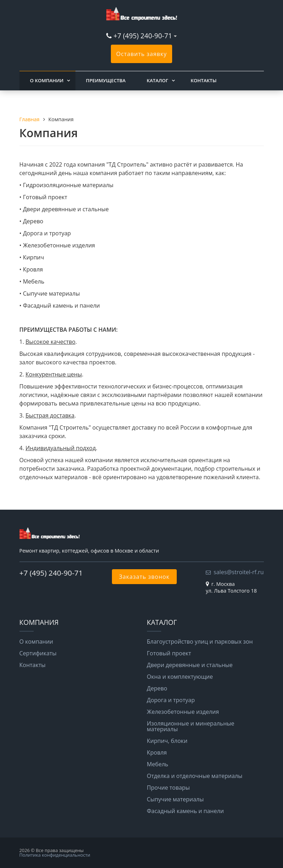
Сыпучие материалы (176, 799)
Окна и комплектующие (180, 677)
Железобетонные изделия (183, 712)
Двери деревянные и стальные (190, 665)
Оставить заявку (141, 54)
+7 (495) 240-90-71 (143, 36)
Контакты (203, 80)
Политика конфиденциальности (55, 855)
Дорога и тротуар (171, 700)
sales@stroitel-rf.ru (239, 572)
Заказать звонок (144, 577)
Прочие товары (168, 788)
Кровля (157, 752)
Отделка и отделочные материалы (195, 776)
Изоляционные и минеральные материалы (191, 726)
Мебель (158, 764)
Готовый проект (169, 653)
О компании (47, 80)
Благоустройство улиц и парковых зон (200, 642)
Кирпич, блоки (167, 741)
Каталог (157, 80)
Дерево (157, 688)
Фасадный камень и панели (185, 811)
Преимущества (106, 80)
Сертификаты (38, 653)
